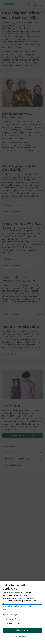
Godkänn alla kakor (22, 630)
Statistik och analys (15, 624)
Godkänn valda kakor (22, 637)
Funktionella (12, 619)
